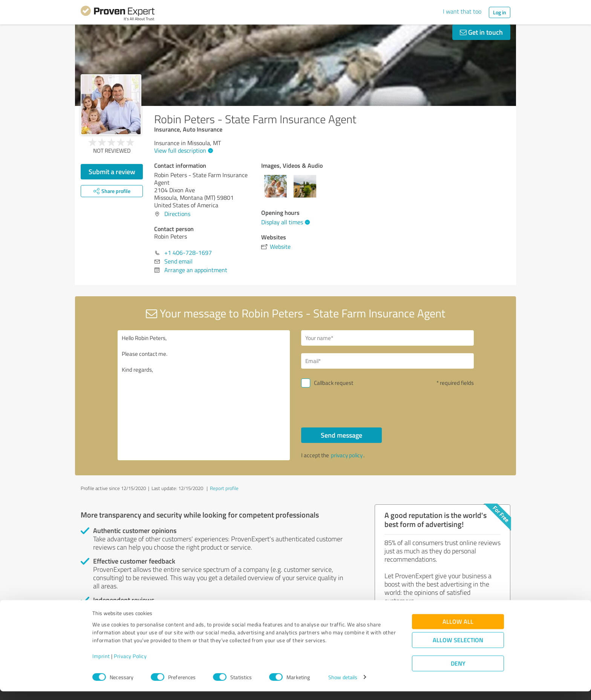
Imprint (101, 665)
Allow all (458, 630)
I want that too (462, 11)
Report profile (224, 488)
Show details (343, 686)
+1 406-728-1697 (188, 253)
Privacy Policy (130, 665)
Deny (458, 672)
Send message (341, 435)
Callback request (334, 383)
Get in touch (481, 32)
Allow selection (458, 649)
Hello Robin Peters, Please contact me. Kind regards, (204, 395)
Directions (177, 214)
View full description (183, 150)
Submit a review (112, 172)
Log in (500, 12)
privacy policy (347, 455)
